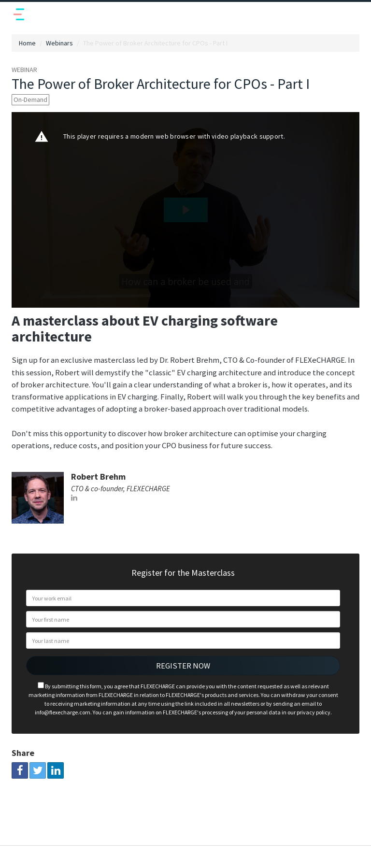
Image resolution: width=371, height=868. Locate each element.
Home (27, 43)
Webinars (59, 43)
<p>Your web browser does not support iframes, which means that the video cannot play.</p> (185, 210)
